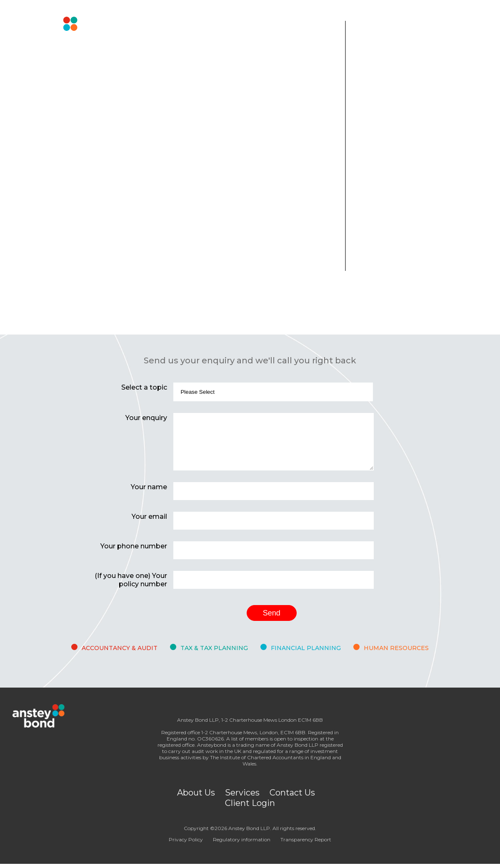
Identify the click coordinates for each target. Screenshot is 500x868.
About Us (196, 793)
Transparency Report (306, 839)
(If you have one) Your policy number (131, 580)
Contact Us (292, 793)
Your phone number (134, 546)
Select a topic (144, 387)
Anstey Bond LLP (249, 828)
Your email (149, 517)
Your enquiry (146, 418)
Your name (149, 487)
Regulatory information (242, 839)
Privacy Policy (186, 839)
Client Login (250, 803)
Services (242, 793)
